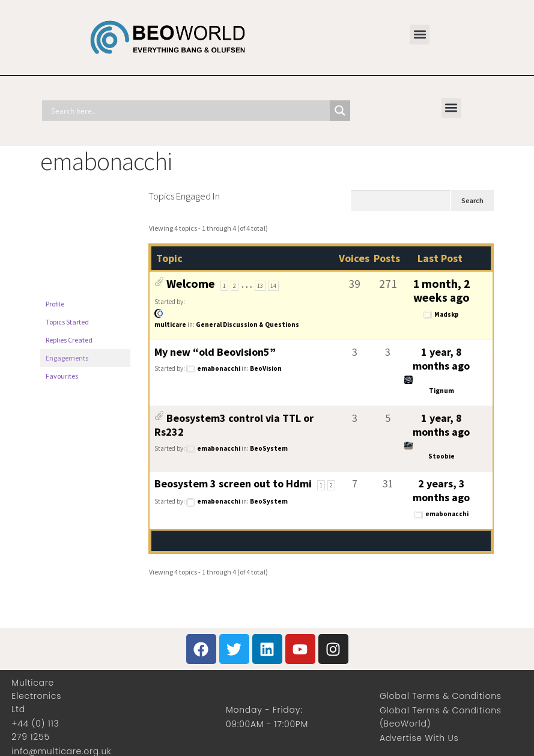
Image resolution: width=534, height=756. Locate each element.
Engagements (67, 358)
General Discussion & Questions (247, 325)
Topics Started (67, 322)
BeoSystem (269, 448)
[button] (420, 35)
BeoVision (266, 368)
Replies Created (69, 340)
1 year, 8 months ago (441, 359)
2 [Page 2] (235, 286)
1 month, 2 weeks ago (441, 291)
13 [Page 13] (260, 286)
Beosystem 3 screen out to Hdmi (233, 483)
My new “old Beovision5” (215, 352)
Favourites (62, 376)
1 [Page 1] (224, 286)
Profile (55, 304)
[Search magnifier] (340, 111)
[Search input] (189, 111)
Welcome (191, 284)
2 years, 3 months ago (441, 490)
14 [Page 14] (273, 286)
